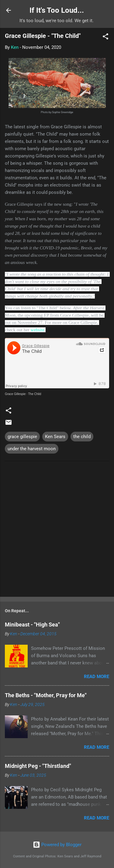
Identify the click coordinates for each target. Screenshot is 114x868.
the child (82, 437)
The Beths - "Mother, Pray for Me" (46, 695)
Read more (97, 677)
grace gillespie (22, 437)
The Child (35, 394)
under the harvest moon (32, 449)
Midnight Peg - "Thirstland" (38, 766)
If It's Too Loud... (57, 10)
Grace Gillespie (15, 394)
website (38, 330)
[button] (105, 37)
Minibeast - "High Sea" (32, 625)
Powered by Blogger (57, 845)
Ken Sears (55, 437)
